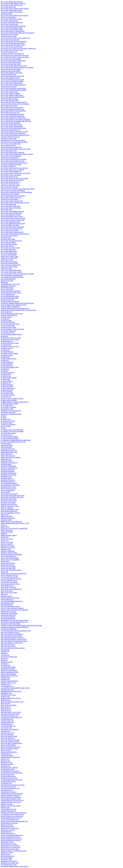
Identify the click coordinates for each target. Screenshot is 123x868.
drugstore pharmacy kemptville (10, 795)
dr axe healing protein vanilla (10, 296)
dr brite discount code (7, 300)
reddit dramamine (6, 464)
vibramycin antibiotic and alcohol (11, 164)
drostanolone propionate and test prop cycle (14, 622)
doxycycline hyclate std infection (11, 208)
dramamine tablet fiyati (8, 482)
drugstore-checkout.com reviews (11, 806)
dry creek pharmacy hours (9, 865)
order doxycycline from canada (10, 185)
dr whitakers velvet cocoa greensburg (12, 431)
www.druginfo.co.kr (7, 686)
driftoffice (4, 534)
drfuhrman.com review (8, 518)
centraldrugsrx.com (7, 790)
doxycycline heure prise (8, 249)
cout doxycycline (6, 237)
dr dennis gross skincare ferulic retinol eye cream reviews (18, 310)
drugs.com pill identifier (8, 745)
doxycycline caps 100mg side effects (12, 81)
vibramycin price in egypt (9, 87)
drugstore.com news (7, 825)
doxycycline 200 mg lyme (9, 151)
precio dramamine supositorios (10, 485)
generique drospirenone (8, 619)
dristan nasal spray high (8, 568)
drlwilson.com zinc (7, 596)
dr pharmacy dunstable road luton (11, 414)
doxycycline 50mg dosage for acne (11, 10)
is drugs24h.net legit (7, 755)
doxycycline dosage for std (9, 177)
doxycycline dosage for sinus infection (13, 31)
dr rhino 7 (4, 416)
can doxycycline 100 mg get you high (12, 80)
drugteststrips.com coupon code (11, 847)
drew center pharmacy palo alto (10, 513)
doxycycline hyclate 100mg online (11, 213)
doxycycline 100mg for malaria (10, 93)
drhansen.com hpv (6, 520)
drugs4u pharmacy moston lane (10, 757)
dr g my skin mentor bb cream (10, 324)
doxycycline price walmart (9, 244)
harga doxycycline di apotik (9, 263)
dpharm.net (4, 282)
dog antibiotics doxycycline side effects (13, 140)
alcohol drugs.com (6, 724)
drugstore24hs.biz (6, 832)
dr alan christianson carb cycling (11, 293)
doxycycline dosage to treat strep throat (13, 196)
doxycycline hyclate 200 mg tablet (11, 125)
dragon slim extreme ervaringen (11, 457)
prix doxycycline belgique (9, 255)
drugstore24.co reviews (8, 830)
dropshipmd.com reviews (9, 612)
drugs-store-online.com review (10, 714)
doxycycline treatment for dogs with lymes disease (16, 192)
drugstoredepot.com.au (8, 833)
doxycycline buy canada (8, 145)
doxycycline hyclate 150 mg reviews (12, 107)
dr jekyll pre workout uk (8, 331)
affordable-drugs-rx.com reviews (11, 712)
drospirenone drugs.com (8, 615)
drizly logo (4, 594)
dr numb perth (5, 350)
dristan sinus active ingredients (10, 560)
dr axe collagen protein (8, 294)
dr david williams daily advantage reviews (14, 305)
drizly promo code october (9, 593)
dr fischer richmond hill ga (9, 315)
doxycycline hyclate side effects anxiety (13, 45)
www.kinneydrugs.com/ (8, 726)
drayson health (5, 492)
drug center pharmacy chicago (10, 632)
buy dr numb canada (7, 393)
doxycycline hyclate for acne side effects (13, 111)
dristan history (5, 561)
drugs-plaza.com (6, 710)
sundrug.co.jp (5, 651)
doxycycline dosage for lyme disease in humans (15, 119)
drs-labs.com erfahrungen (9, 629)
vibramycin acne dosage (8, 17)
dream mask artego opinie (9, 499)
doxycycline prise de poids (9, 262)
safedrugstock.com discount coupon (12, 794)
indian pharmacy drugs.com (9, 716)
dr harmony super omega (8, 327)
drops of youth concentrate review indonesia (14, 610)
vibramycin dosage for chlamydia (11, 147)
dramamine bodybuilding (9, 466)
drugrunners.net (6, 700)
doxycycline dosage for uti (9, 52)
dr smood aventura (6, 423)
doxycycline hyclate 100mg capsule (12, 29)
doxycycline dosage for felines (10, 78)
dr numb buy (5, 371)
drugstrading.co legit (7, 842)
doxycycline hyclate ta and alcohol (11, 47)
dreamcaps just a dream (8, 502)
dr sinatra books (6, 419)
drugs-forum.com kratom (9, 705)
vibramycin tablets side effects (10, 225)
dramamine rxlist (6, 476)
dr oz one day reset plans (8, 407)
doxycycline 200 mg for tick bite (11, 215)
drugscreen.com (6, 766)
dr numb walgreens (7, 381)
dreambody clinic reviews (9, 501)
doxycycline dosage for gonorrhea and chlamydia (16, 121)
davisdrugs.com (6, 731)
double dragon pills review (9, 452)
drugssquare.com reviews (9, 792)
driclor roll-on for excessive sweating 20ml (14, 528)
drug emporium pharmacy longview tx (13, 638)
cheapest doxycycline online (9, 199)
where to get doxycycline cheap (11, 206)
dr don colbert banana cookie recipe (12, 314)
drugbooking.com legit (8, 669)
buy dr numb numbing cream (10, 367)
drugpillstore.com (6, 693)
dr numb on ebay (6, 374)
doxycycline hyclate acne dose (10, 40)
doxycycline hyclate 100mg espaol (11, 83)
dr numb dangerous (7, 341)
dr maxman (4, 336)
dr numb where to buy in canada (11, 338)
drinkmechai (5, 537)
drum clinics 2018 (6, 859)
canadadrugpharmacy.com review (11, 691)
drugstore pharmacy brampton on (11, 797)
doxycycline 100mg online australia (12, 126)
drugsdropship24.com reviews (10, 771)
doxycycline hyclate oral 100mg (11, 69)
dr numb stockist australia (9, 378)
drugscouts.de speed (7, 764)
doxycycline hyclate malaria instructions (13, 85)
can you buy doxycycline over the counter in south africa (18, 48)
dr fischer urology (6, 317)
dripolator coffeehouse (8, 551)
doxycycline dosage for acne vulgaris (12, 180)
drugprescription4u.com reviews (11, 698)
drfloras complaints (7, 516)
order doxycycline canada (9, 138)
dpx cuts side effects (7, 289)
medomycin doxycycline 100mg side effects (14, 142)
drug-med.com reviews (8, 645)
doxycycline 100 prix (7, 246)
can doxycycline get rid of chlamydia (12, 54)
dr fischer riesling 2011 (8, 322)
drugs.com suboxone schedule (10, 742)
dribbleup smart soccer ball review (11, 521)
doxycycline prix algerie (8, 242)
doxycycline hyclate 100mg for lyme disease (15, 15)
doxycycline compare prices (9, 21)
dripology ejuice (6, 549)
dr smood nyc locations (8, 421)
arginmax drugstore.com (8, 811)
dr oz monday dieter (7, 405)
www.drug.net (5, 655)
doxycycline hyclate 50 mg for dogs (12, 50)
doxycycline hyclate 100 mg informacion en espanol (17, 154)
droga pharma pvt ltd (7, 603)
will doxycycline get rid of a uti (10, 130)
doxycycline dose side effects (10, 100)
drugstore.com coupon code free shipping (14, 813)
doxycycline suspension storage (11, 222)
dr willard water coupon (8, 433)
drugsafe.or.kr (5, 759)
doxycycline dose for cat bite (10, 230)
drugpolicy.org (5, 696)
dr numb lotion (5, 357)
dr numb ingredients (7, 362)
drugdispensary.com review (9, 676)
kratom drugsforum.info (8, 776)
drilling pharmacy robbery (9, 535)
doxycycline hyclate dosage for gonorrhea (14, 159)
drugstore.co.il (5, 807)
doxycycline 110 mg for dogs (10, 184)
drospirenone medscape (8, 617)
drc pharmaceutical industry (9, 494)
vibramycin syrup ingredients (10, 158)
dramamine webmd (7, 461)
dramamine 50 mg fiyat (8, 480)
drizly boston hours (7, 591)
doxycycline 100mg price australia (11, 272)
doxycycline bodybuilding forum (11, 270)
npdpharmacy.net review (8, 286)
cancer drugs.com (6, 728)
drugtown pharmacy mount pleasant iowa (14, 851)
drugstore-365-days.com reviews (11, 802)
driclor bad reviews (7, 530)
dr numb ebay (5, 369)
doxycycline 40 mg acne (8, 7)
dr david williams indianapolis (10, 307)
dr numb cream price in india (10, 343)
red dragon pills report (8, 449)
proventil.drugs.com (7, 719)
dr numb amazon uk (7, 385)
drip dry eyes (5, 541)
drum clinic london (7, 858)
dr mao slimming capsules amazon (11, 334)
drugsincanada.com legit (8, 781)
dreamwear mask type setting (10, 506)
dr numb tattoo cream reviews (10, 340)
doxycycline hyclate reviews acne (11, 197)
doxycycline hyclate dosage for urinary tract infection (17, 67)
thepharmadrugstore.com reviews (11, 818)
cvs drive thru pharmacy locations (11, 579)
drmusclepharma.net (7, 599)
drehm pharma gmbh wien (9, 511)
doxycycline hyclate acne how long (12, 201)
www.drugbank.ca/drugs (8, 667)
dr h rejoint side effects (8, 326)
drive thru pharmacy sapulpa (10, 577)
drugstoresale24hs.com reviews (10, 837)
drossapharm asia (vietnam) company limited (15, 620)
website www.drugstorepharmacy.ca (12, 835)
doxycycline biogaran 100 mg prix (11, 241)
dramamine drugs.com (8, 469)
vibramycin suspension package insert (12, 109)
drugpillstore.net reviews (8, 695)
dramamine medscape (7, 471)
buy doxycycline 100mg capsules (11, 62)
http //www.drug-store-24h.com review (13, 648)
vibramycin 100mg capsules (9, 99)
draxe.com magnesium (8, 490)
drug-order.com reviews (8, 646)
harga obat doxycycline (8, 239)
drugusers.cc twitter (7, 852)
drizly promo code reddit (8, 587)
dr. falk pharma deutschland (9, 437)
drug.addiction (5, 650)
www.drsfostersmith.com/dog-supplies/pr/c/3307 (16, 631)
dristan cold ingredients (8, 563)
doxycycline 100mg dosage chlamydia (13, 152)
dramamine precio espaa (8, 487)
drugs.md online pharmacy (9, 752)
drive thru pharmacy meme (9, 580)
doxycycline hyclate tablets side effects (13, 43)
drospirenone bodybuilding (9, 613)
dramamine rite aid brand (9, 475)
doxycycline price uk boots (9, 187)
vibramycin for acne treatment (10, 194)
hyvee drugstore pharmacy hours (11, 799)
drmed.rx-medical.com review (10, 598)
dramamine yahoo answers (9, 463)
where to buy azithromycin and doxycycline (14, 132)
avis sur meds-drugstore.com (10, 820)
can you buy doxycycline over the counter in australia (17, 274)
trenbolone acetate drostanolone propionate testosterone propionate (21, 625)
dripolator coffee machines (9, 553)
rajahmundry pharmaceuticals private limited (15, 866)
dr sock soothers (6, 426)
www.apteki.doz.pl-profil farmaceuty (12, 277)
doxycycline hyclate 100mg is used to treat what (16, 149)
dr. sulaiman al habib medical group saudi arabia (16, 440)
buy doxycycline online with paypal (12, 22)
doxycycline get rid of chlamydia (11, 156)
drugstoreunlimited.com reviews (11, 840)
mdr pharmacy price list (8, 412)
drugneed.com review (7, 690)
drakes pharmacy (6, 459)
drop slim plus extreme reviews (10, 606)
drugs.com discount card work (10, 740)
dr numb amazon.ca (7, 366)
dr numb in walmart (7, 355)
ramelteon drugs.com (7, 722)
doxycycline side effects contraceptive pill (14, 102)
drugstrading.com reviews (9, 844)
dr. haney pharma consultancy (10, 438)
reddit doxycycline (7, 268)
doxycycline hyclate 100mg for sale (12, 5)
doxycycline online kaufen (9, 251)
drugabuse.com (5, 665)
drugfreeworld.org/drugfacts (9, 681)
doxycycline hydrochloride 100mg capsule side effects (17, 33)
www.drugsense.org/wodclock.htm (11, 773)
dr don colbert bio (6, 312)
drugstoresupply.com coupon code (11, 839)
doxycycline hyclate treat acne (10, 112)
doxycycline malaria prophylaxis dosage (13, 26)
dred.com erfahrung (7, 508)
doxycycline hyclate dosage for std (11, 229)
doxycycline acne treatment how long (12, 211)
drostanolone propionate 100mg (11, 624)
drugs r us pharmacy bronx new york (12, 702)
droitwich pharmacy (7, 605)
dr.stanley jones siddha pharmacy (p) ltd (13, 442)
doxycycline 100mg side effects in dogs (13, 223)
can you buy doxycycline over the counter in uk (15, 38)
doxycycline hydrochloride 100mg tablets (14, 90)
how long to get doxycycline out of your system (15, 173)
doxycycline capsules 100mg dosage (12, 95)
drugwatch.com (6, 854)
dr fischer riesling (6, 320)
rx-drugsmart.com (6, 783)
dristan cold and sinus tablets (10, 558)
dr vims (3, 428)
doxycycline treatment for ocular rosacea (13, 118)
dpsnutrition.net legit (7, 288)
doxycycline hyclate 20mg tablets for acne (14, 66)
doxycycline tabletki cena (9, 253)
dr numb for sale (6, 376)
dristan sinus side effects (8, 567)
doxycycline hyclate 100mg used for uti (13, 3)
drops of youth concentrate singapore (12, 608)
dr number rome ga (7, 348)
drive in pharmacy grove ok (9, 575)
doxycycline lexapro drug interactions (12, 227)
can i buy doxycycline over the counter (13, 220)
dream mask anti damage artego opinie (13, 495)
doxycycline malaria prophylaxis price (13, 97)
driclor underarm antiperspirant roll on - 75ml (15, 523)
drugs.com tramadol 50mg (9, 736)
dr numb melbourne (7, 364)
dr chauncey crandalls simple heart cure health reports (17, 303)
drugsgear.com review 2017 (9, 778)
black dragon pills (6, 447)
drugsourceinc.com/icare (8, 787)
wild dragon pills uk (7, 445)
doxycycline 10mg (6, 210)
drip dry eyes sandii (7, 542)
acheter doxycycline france (9, 258)
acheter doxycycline (7, 260)
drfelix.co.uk (5, 515)
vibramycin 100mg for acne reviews (12, 216)
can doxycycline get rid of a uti (10, 137)
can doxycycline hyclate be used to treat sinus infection (18, 189)
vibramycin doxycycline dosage (11, 71)
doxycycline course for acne (9, 92)
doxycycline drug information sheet (12, 28)
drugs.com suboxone (7, 735)
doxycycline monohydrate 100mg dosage (13, 61)
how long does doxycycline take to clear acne (15, 55)
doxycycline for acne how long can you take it (15, 57)
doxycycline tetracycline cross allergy (12, 170)
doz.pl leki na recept (7, 281)
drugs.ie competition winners (10, 748)
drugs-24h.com (5, 703)
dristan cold (4, 572)
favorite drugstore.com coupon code (12, 816)
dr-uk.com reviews (7, 435)
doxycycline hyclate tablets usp (10, 182)
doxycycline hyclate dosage (9, 236)
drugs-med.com (6, 707)
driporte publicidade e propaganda (11, 554)
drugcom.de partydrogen (8, 674)
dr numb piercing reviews (9, 359)
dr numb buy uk (6, 383)
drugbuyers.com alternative (9, 670)
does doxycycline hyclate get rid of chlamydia (15, 104)
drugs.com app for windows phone (11, 743)
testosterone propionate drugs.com (11, 717)
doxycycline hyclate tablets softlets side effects (15, 135)
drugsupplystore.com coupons (10, 846)
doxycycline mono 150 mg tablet (11, 59)
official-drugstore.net (7, 826)
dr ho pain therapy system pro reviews (12, 329)
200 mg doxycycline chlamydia (10, 123)
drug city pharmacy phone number (11, 636)
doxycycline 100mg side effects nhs (12, 2)
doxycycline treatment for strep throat (12, 76)
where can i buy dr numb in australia (12, 398)
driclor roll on (5, 527)
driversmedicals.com (7, 586)
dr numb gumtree (6, 345)
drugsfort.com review (7, 774)
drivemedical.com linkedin (9, 582)
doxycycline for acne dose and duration (13, 190)
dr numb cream (5, 379)
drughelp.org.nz (6, 684)
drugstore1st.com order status (10, 828)
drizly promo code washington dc (11, 589)
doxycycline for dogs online (9, 24)
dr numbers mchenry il (8, 372)
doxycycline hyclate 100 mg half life (12, 232)
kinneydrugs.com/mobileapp (10, 729)
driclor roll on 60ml (7, 532)
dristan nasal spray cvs (8, 565)
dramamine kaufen (7, 478)
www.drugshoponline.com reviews (11, 780)
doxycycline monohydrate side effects (12, 114)
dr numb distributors (7, 352)
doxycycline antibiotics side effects (12, 73)
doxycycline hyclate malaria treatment (13, 116)
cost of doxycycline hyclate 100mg (12, 12)
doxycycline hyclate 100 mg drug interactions (15, 234)
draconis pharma (6, 443)
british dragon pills (7, 454)
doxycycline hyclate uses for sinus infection (14, 168)
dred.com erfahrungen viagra (10, 509)
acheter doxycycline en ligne (10, 256)
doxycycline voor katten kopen (10, 248)
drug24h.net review (7, 662)
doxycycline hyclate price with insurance (13, 88)
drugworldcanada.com (8, 856)
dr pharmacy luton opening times (11, 411)
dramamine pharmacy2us (9, 473)
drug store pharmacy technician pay (12, 643)
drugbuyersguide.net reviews (10, 672)
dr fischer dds (5, 319)
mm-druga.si (5, 664)
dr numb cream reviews (8, 388)
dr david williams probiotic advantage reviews (15, 308)
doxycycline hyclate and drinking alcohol (14, 128)
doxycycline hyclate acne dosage (11, 175)
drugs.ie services (6, 750)
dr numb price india (7, 390)
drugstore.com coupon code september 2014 (14, 821)
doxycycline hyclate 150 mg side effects (13, 218)
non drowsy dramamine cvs (9, 468)
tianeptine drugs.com (7, 721)
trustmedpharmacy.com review (10, 284)
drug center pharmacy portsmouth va (12, 634)
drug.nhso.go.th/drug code (9, 657)
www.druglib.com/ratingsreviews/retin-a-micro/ (15, 688)
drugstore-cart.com (7, 804)
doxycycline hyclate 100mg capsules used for (15, 9)
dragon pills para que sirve (9, 450)
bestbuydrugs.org (6, 754)
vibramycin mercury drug (9, 36)
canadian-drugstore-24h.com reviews (12, 800)
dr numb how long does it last (10, 346)
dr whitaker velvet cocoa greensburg (12, 430)
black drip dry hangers (8, 546)
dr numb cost (5, 360)
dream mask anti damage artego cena (12, 497)
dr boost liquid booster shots (9, 298)
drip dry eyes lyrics (7, 539)
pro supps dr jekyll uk (7, 333)
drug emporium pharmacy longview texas (14, 639)
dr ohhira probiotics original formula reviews (15, 402)
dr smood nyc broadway (8, 424)
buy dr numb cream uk (8, 395)
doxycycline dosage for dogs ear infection (14, 41)
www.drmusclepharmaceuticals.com (12, 601)
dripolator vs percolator (8, 547)
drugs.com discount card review (11, 747)
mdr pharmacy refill (7, 409)
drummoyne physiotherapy (9, 861)
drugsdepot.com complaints (9, 768)
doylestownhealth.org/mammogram (12, 275)
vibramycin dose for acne (9, 74)
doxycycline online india (8, 204)
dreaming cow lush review (9, 504)
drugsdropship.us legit (8, 769)
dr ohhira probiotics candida (9, 404)
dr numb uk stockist (7, 386)
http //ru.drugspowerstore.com (10, 788)
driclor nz (4, 525)
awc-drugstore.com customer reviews (12, 814)
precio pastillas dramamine (9, 483)
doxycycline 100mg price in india (11, 19)
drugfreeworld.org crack (8, 683)
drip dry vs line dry (7, 544)
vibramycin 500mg (7, 14)
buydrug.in (4, 653)
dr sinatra (4, 417)
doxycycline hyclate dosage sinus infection (14, 163)
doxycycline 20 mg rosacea (9, 106)
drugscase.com (5, 761)
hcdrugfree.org (5, 679)
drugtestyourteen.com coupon (10, 849)
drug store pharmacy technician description (14, 641)
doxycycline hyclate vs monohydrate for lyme (15, 203)
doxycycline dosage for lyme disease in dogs (15, 178)
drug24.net (4, 660)
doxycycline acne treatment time (11, 144)
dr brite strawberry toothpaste (10, 301)
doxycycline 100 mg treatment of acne (13, 161)
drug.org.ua (4, 658)
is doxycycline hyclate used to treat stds (13, 133)
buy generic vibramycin (8, 166)
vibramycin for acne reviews (10, 35)
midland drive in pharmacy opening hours (14, 573)
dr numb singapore (7, 391)
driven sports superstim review (10, 584)
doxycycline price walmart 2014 (11, 265)
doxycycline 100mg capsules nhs (11, 171)
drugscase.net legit (6, 762)
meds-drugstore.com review (9, 823)
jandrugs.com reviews (7, 733)
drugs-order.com (6, 709)
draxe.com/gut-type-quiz (8, 489)
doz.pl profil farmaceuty (8, 279)
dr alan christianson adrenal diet (11, 291)
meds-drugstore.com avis (9, 809)
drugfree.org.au (5, 677)
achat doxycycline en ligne (9, 267)
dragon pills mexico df (8, 456)
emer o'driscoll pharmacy (9, 556)
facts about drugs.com (8, 738)
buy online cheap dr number (9, 353)
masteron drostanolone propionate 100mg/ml (15, 627)
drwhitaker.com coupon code (10, 863)
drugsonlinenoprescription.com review (13, 785)
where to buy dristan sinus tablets (11, 570)
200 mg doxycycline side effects (11, 64)
